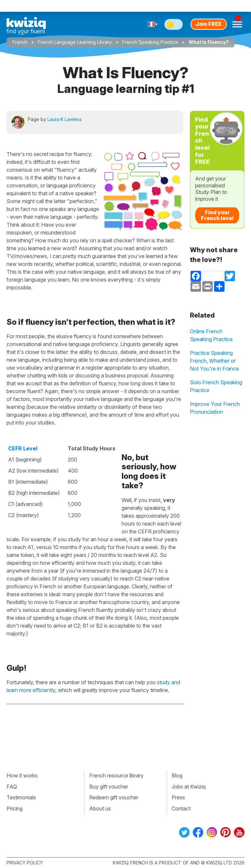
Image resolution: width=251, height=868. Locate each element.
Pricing (15, 808)
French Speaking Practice (150, 42)
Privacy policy (25, 863)
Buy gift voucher (109, 787)
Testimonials (21, 797)
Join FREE (209, 24)
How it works (22, 775)
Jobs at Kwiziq (189, 787)
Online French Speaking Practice (211, 335)
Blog (177, 775)
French (20, 42)
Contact (181, 808)
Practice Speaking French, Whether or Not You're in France (214, 361)
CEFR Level (23, 448)
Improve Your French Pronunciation (215, 408)
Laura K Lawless (65, 119)
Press (178, 797)
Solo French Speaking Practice (216, 386)
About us (100, 808)
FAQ (12, 787)
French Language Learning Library (75, 42)
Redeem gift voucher (114, 797)
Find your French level (217, 215)
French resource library (116, 775)
